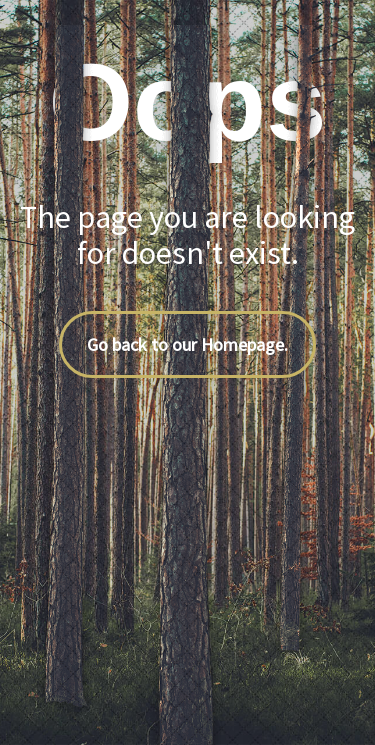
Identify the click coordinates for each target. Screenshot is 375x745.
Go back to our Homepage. (187, 344)
